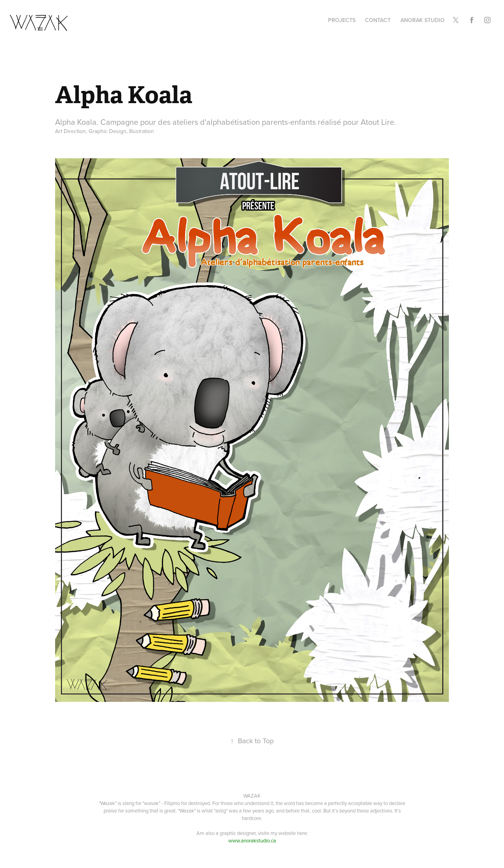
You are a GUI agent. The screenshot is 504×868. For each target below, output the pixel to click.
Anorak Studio (422, 20)
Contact (378, 20)
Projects (342, 20)
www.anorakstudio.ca (252, 840)
